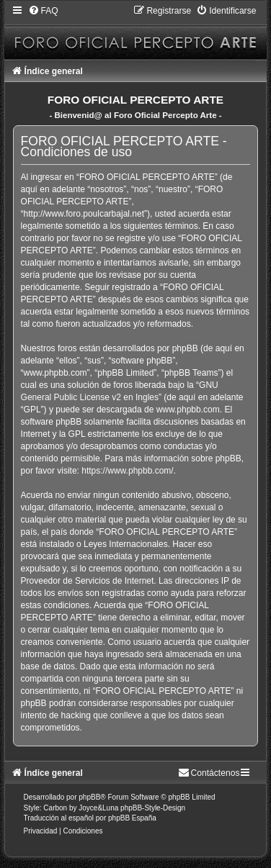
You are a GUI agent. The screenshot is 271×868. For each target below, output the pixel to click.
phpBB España (132, 818)
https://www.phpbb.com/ (127, 471)
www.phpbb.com (188, 410)
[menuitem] (43, 11)
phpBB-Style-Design (153, 808)
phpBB (89, 797)
